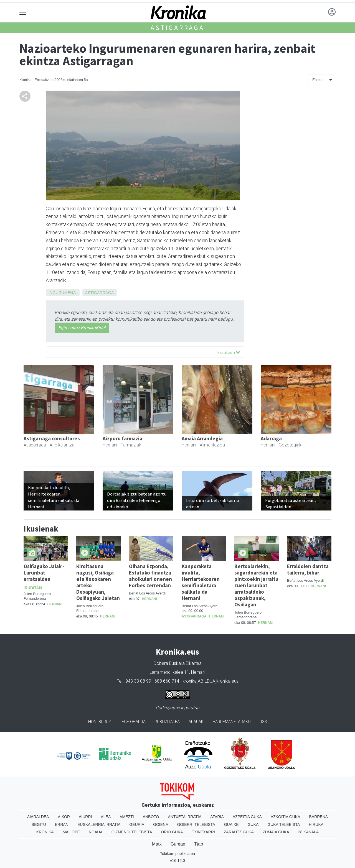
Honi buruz (100, 722)
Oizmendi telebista (132, 832)
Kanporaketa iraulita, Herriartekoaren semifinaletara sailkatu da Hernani (201, 582)
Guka (253, 824)
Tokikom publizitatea (177, 854)
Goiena (161, 824)
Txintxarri (203, 832)
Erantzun (229, 352)
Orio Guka (172, 832)
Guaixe (231, 824)
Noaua (96, 832)
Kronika (45, 832)
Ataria (217, 817)
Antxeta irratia (185, 817)
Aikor (64, 817)
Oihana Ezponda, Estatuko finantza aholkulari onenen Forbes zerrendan (150, 576)
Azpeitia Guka (247, 817)
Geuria (137, 824)
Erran (62, 824)
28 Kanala (309, 832)
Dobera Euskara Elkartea (178, 663)
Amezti (127, 817)
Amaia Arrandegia (202, 438)
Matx (157, 844)
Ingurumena (62, 293)
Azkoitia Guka (286, 817)
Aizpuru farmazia (122, 438)
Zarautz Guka (239, 832)
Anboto (151, 817)
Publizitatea (167, 722)
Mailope (71, 832)
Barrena (318, 817)
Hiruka (316, 824)
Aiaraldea (38, 817)
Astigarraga (177, 28)
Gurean (178, 844)
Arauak (196, 722)
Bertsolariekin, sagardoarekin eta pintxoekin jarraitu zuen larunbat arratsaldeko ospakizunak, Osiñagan (256, 585)
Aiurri (85, 817)
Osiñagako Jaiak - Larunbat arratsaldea (44, 573)
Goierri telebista (196, 824)
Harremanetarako (232, 722)
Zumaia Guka (276, 832)
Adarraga (271, 438)
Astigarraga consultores (52, 438)
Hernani (55, 604)
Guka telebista (284, 824)
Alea (106, 817)
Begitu (39, 824)
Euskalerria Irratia (99, 824)
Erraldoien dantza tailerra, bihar (308, 569)
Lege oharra (133, 722)
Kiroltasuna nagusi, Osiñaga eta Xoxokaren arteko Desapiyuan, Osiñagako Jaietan (98, 582)
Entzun (318, 80)
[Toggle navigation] (23, 12)
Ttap (199, 844)
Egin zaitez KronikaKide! (82, 328)
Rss (263, 722)
